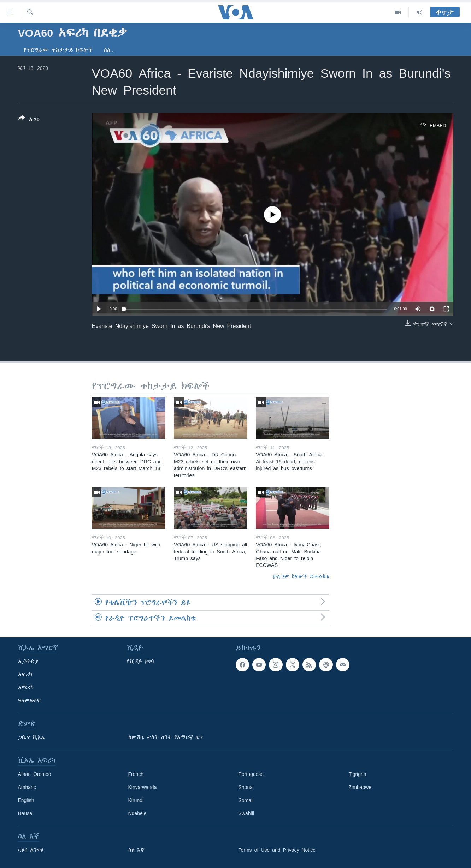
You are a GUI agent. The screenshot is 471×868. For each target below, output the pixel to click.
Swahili (246, 813)
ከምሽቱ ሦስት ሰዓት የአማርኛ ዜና (166, 737)
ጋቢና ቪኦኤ (32, 737)
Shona (246, 787)
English (26, 800)
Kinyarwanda (143, 787)
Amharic (27, 787)
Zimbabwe (360, 787)
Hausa (25, 813)
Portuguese (251, 774)
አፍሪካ (25, 675)
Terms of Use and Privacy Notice (277, 850)
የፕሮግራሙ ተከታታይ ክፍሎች (58, 50)
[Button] (29, 120)
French (136, 774)
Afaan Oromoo (35, 774)
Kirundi (136, 800)
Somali (246, 800)
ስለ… (110, 50)
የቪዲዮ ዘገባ (140, 662)
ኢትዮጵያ (28, 662)
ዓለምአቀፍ (30, 701)
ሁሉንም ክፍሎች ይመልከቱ (301, 576)
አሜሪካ (26, 688)
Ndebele (137, 813)
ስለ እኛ (136, 850)
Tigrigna (358, 774)
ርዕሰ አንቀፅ (31, 850)
